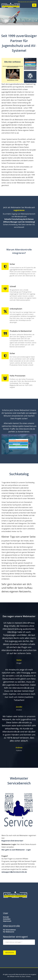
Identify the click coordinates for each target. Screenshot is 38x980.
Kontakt (6, 917)
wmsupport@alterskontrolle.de (14, 872)
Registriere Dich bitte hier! (12, 841)
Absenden (10, 953)
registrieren (19, 210)
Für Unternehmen (9, 930)
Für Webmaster (9, 932)
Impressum (7, 921)
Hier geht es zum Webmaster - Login (16, 850)
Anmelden (7, 919)
